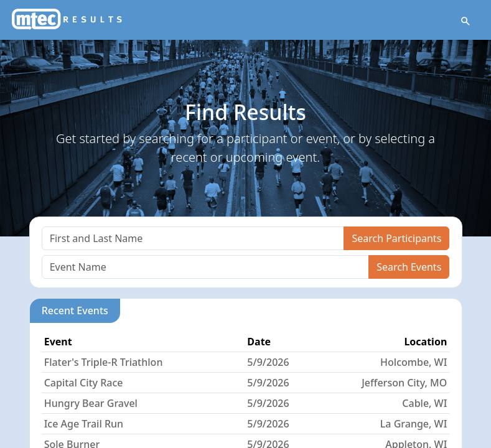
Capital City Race (84, 383)
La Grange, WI (414, 424)
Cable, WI (424, 403)
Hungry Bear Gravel (91, 403)
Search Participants (396, 238)
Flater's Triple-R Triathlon (104, 362)
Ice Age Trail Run (84, 424)
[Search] (193, 238)
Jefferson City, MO (404, 383)
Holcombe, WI (414, 362)
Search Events (409, 267)
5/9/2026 (268, 362)
